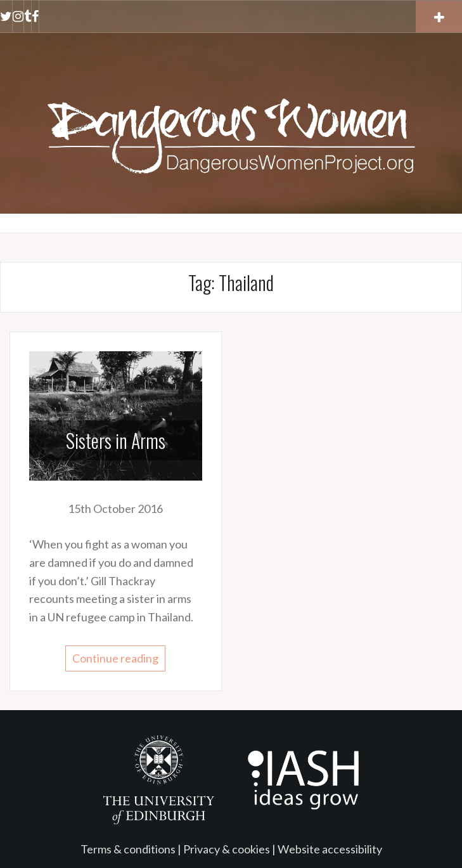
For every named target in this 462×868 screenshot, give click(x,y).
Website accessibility (330, 849)
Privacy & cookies (227, 849)
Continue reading (115, 658)
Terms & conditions (128, 849)
